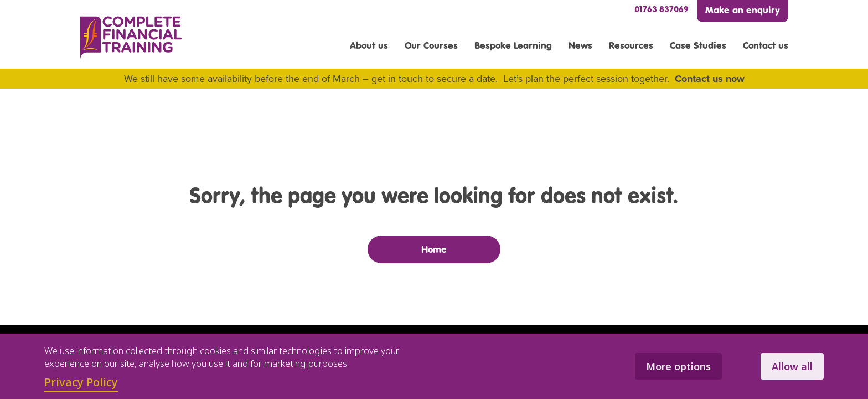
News (580, 45)
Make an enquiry (743, 10)
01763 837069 (662, 9)
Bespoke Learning (513, 45)
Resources (631, 45)
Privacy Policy (81, 382)
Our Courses (431, 45)
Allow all (792, 366)
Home (434, 249)
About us (369, 45)
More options (678, 366)
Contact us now (710, 79)
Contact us (766, 45)
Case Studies (698, 45)
